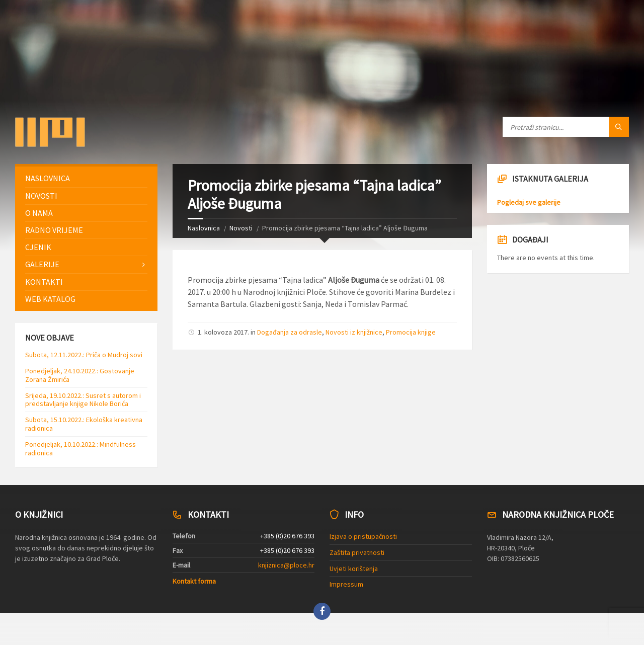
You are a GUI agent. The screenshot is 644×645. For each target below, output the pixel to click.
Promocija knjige (411, 332)
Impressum (346, 584)
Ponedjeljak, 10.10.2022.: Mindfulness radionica (80, 449)
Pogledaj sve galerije (529, 202)
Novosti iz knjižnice (354, 332)
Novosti (241, 228)
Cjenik (38, 247)
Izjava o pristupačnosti (363, 536)
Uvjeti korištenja (354, 569)
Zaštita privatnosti (357, 552)
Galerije (42, 264)
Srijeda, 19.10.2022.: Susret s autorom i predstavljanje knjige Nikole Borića (83, 400)
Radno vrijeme (54, 230)
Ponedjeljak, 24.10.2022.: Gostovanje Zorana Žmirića (80, 375)
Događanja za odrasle (290, 332)
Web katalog (50, 299)
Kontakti (44, 282)
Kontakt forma (194, 581)
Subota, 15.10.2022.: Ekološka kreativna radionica (84, 424)
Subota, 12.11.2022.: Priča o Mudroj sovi (84, 355)
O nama (39, 213)
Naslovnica (204, 228)
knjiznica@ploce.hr (286, 565)
